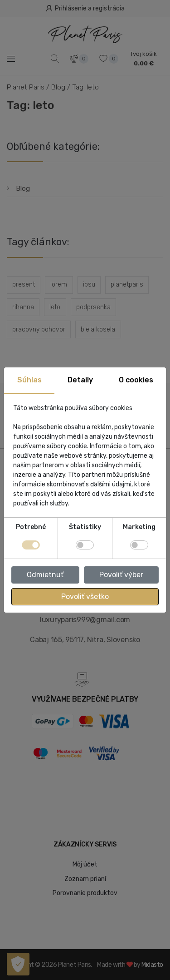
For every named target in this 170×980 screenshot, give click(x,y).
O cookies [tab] (136, 380)
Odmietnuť (45, 575)
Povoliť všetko (85, 596)
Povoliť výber (121, 575)
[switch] (85, 545)
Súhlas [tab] (29, 380)
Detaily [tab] (80, 380)
